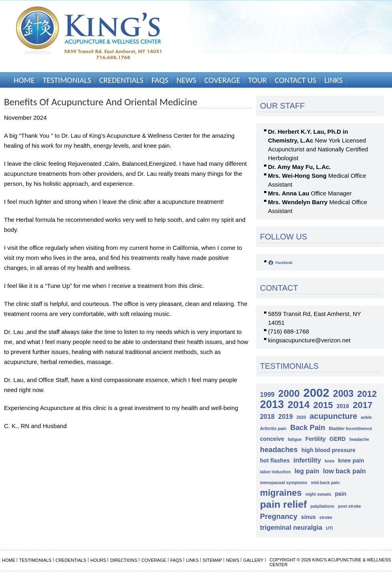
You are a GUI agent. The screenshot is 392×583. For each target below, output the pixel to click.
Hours (98, 560)
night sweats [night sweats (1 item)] (318, 494)
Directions (124, 560)
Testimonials (67, 80)
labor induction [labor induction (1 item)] (275, 472)
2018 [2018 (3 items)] (267, 416)
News (186, 80)
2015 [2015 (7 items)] (323, 405)
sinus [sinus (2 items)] (309, 517)
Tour (258, 80)
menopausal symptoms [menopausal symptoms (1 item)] (284, 482)
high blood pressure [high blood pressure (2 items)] (329, 450)
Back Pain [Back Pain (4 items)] (307, 427)
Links (334, 80)
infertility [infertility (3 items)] (307, 460)
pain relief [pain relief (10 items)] (283, 504)
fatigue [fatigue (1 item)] (295, 439)
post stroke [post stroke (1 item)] (349, 506)
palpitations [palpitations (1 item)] (322, 506)
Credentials (121, 80)
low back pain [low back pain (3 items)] (344, 471)
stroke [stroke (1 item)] (326, 517)
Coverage (222, 80)
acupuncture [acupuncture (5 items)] (333, 416)
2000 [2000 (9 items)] (289, 393)
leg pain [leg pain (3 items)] (307, 471)
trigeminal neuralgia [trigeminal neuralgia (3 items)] (291, 527)
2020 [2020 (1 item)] (301, 417)
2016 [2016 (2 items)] (343, 406)
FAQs (160, 80)
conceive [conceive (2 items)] (272, 439)
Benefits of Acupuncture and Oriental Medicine (101, 102)
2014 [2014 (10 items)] (299, 405)
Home (24, 80)
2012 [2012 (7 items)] (367, 394)
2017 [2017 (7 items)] (363, 405)
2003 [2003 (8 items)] (343, 394)
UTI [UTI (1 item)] (329, 528)
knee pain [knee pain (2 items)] (351, 460)
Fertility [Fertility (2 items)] (316, 439)
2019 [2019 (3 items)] (286, 416)
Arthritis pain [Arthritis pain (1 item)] (273, 428)
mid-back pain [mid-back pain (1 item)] (326, 482)
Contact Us (296, 80)
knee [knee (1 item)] (330, 461)
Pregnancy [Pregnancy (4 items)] (279, 516)
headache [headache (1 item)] (359, 439)
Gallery (253, 560)
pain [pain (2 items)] (341, 494)
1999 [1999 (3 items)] (267, 394)
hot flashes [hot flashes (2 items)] (275, 460)
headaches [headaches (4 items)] (279, 449)
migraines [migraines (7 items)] (281, 493)
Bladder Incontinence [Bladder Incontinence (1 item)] (350, 428)
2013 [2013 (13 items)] (272, 405)
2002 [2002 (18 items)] (316, 393)
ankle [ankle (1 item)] (366, 417)
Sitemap (212, 560)
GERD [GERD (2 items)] (338, 439)
